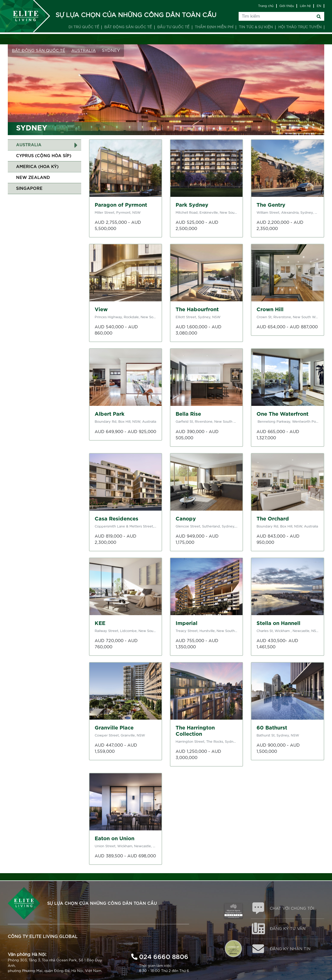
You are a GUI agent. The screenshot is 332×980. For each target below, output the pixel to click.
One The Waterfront (282, 414)
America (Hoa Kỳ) (37, 167)
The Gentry (271, 205)
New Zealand (33, 178)
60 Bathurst (272, 728)
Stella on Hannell (278, 623)
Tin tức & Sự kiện (256, 27)
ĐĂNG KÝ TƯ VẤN (289, 930)
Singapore (29, 189)
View (101, 310)
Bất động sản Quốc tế (40, 51)
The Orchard (273, 519)
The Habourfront (197, 310)
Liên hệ (305, 6)
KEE (100, 623)
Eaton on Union (115, 839)
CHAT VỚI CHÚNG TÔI (294, 909)
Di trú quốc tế (84, 27)
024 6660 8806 (164, 956)
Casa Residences (116, 519)
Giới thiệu (287, 6)
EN (319, 6)
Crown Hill (270, 310)
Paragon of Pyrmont (121, 205)
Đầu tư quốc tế (173, 27)
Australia (87, 51)
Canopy (186, 519)
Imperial (186, 623)
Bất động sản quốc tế (128, 27)
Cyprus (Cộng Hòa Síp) (44, 156)
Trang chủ (266, 6)
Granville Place (114, 728)
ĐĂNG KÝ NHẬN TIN (292, 951)
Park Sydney (192, 205)
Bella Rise (188, 414)
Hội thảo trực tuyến (300, 27)
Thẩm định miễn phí (214, 27)
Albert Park (110, 414)
